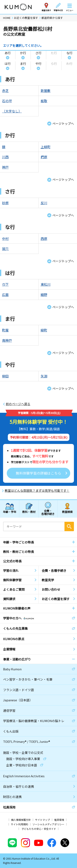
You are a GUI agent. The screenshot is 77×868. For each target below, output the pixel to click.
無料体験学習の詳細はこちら (38, 473)
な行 (69, 53)
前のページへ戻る (18, 404)
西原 (44, 238)
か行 (23, 53)
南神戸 (7, 340)
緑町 (44, 330)
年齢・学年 (10, 512)
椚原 (44, 157)
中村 (5, 238)
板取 (44, 101)
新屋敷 (46, 91)
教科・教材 (29, 512)
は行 (8, 64)
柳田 (5, 376)
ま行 (23, 64)
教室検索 (67, 512)
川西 (5, 157)
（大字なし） (12, 111)
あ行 (8, 53)
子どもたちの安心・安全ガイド (39, 829)
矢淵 (44, 376)
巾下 (5, 284)
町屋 (5, 330)
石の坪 (7, 101)
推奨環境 (59, 820)
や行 (38, 64)
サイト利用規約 (20, 824)
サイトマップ (43, 820)
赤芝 (5, 91)
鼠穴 (5, 249)
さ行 (38, 53)
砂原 (5, 203)
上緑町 (46, 147)
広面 (5, 295)
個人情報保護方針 (21, 820)
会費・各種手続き (48, 512)
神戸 (5, 167)
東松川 (46, 284)
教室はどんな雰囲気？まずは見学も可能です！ (37, 491)
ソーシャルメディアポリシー (48, 824)
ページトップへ (63, 123)
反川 (44, 203)
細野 (44, 295)
